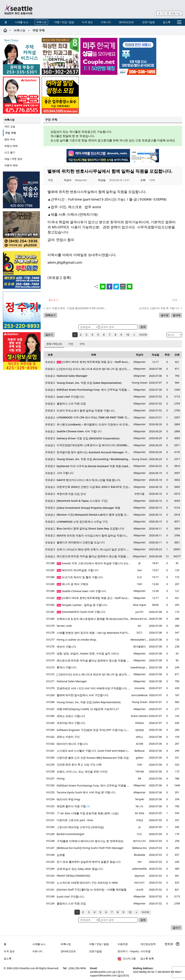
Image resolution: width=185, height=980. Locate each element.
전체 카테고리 (54, 344)
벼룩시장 (41, 22)
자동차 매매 (11, 165)
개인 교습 (10, 126)
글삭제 (177, 315)
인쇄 (175, 300)
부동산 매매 (11, 146)
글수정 (165, 315)
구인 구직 (10, 133)
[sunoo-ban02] (99, 56)
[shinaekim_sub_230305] (21, 95)
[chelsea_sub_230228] (22, 351)
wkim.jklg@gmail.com (65, 262)
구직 (82, 344)
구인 (71, 344)
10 (128, 335)
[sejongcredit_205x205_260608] (22, 230)
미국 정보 (87, 22)
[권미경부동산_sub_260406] (21, 56)
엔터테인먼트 (126, 22)
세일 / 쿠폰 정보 (13, 159)
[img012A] (22, 190)
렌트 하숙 (10, 139)
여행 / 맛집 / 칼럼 (64, 22)
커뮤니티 (106, 22)
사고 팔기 (10, 152)
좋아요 (53, 300)
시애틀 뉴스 (22, 22)
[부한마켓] (22, 270)
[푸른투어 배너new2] (138, 56)
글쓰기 (49, 335)
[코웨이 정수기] (22, 310)
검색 (143, 327)
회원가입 (175, 13)
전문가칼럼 (149, 22)
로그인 (162, 13)
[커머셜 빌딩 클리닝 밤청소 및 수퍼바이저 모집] (60, 95)
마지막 (143, 335)
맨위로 (172, 944)
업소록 (167, 22)
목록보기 (50, 315)
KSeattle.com (27, 968)
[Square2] (60, 56)
